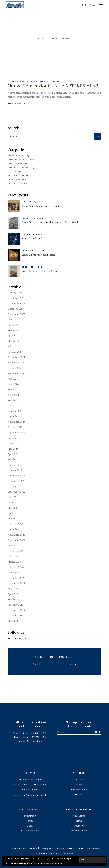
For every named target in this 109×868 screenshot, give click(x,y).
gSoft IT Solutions (46, 853)
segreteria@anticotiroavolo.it (30, 795)
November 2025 (16, 303)
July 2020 (13, 556)
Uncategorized (17, 184)
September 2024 (17, 373)
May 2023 (13, 449)
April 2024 (13, 395)
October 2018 (15, 616)
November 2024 (16, 363)
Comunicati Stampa (20, 160)
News (79, 821)
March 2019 (14, 599)
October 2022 (15, 486)
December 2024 (16, 357)
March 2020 (14, 562)
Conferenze (15, 164)
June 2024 (13, 384)
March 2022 (14, 519)
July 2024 (13, 379)
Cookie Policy (59, 864)
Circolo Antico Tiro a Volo (28, 848)
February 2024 (16, 406)
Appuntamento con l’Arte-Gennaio (41, 206)
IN (15, 639)
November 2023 (16, 422)
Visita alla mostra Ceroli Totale (38, 255)
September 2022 (17, 492)
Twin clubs (79, 795)
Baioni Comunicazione (79, 848)
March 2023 (14, 460)
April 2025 (13, 336)
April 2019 (13, 594)
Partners (79, 826)
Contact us (79, 816)
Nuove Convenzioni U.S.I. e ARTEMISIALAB (53, 86)
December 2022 (16, 476)
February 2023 (15, 465)
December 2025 (16, 298)
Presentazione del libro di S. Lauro (41, 271)
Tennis (30, 821)
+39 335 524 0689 (34, 741)
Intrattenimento (19, 180)
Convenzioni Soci (50, 81)
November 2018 (16, 610)
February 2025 (15, 347)
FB (9, 639)
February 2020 (16, 567)
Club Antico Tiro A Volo (30, 780)
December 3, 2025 (33, 267)
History (79, 785)
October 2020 (15, 551)
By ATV (12, 81)
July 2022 (13, 497)
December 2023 (16, 417)
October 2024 (15, 368)
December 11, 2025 (33, 251)
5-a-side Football (30, 831)
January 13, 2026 (32, 218)
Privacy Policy (79, 831)
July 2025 (13, 320)
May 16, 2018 (28, 81)
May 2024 (13, 390)
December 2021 (16, 530)
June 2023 (13, 443)
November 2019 (16, 583)
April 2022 (13, 513)
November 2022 (16, 481)
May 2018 (13, 621)
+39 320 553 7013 (39, 733)
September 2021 (16, 540)
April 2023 (13, 454)
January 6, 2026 (32, 234)
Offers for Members (79, 790)
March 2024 (14, 400)
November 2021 (16, 535)
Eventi (12, 172)
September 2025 (16, 314)
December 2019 (16, 578)
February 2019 (15, 605)
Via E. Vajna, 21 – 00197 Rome (30, 785)
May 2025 (13, 330)
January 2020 (15, 573)
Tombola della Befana (34, 239)
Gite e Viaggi (16, 176)
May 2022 (13, 508)
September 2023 (16, 433)
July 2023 (13, 438)
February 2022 (16, 524)
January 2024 (15, 411)
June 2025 (13, 325)
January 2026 (15, 293)
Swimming (30, 816)
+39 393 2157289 (38, 737)
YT (26, 639)
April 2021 (13, 546)
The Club (79, 780)
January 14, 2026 (32, 202)
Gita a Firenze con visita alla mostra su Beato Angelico (52, 222)
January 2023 (15, 470)
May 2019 (13, 589)
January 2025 (15, 352)
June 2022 (13, 503)
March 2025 (14, 341)
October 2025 (15, 309)
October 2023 (15, 427)
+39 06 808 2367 (30, 790)
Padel (30, 826)
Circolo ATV (16, 156)
